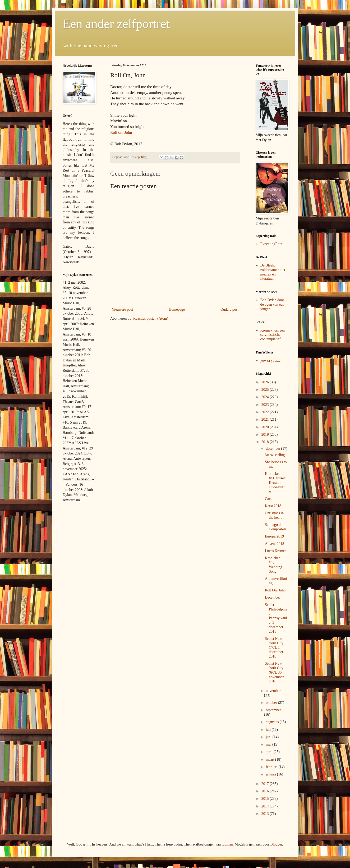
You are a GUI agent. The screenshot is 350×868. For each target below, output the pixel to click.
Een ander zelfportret (116, 24)
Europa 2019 (274, 536)
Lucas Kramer (275, 551)
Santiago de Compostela (276, 527)
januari (271, 774)
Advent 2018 (275, 544)
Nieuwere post (122, 309)
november (273, 691)
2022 (266, 412)
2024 (266, 397)
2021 (266, 419)
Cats (268, 499)
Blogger (276, 844)
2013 (266, 814)
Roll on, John (121, 132)
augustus (273, 722)
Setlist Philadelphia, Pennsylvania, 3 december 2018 (276, 618)
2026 (266, 382)
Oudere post (229, 309)
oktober (272, 703)
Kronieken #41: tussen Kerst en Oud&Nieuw (275, 483)
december (273, 449)
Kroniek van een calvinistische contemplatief (273, 335)
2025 (266, 390)
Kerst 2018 (273, 506)
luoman (227, 844)
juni (269, 737)
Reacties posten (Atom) (151, 318)
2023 (266, 405)
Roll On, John (275, 590)
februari (272, 767)
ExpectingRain (271, 244)
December (273, 597)
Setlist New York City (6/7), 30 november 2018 (274, 672)
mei (269, 744)
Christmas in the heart (274, 515)
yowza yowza (271, 360)
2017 (266, 784)
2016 (266, 791)
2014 (266, 806)
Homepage (177, 309)
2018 (266, 442)
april (270, 752)
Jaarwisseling (275, 455)
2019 (266, 435)
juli (269, 730)
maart (270, 759)
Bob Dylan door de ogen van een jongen (272, 304)
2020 (266, 427)
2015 (266, 799)
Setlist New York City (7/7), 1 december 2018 (274, 647)
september (273, 710)
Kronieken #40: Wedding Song (273, 565)
